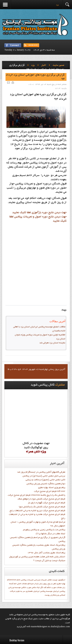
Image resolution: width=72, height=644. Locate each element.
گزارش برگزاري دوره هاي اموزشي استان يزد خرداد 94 (35, 77)
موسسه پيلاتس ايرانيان (43, 591)
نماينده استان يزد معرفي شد (52, 343)
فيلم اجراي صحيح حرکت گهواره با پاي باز (47, 503)
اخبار (44, 65)
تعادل (50, 580)
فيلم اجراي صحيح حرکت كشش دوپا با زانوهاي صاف (41, 499)
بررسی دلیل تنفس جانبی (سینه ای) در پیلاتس (44, 476)
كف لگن (43, 588)
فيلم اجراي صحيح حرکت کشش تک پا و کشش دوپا (42, 507)
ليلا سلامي (36, 588)
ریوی (45, 584)
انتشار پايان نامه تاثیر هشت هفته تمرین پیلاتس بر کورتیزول (37, 557)
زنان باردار (38, 584)
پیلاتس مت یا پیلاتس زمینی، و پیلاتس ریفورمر (44, 530)
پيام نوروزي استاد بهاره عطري (52, 488)
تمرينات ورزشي (40, 580)
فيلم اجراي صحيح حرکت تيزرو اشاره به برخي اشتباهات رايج (37, 511)
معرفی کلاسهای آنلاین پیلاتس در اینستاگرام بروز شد (41, 472)
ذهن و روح (52, 584)
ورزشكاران (55, 595)
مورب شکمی (26, 588)
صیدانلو (31, 584)
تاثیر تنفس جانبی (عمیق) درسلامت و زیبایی (45, 480)
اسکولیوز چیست (59, 580)
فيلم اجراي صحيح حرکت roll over (50, 491)
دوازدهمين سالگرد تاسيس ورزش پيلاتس (46, 484)
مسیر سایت (58, 65)
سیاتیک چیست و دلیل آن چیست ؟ (49, 561)
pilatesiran (11, 580)
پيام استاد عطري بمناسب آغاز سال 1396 (46, 553)
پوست (47, 595)
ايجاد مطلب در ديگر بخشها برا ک (50, 534)
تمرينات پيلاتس (27, 580)
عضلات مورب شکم (54, 588)
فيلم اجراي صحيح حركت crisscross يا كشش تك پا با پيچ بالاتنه (36, 495)
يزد (33, 65)
